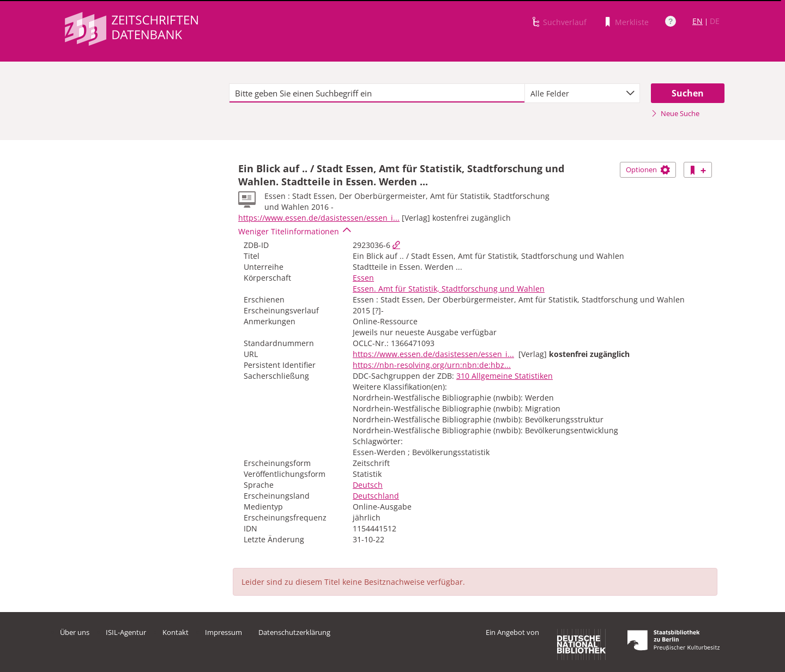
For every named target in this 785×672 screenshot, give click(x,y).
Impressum (224, 632)
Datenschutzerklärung (294, 632)
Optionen (648, 169)
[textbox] (377, 93)
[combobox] (582, 93)
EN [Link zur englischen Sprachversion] (698, 21)
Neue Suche (675, 113)
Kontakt (176, 632)
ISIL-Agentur (126, 632)
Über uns (75, 632)
